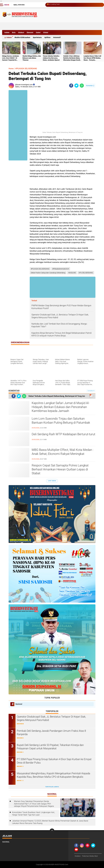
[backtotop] (52, 831)
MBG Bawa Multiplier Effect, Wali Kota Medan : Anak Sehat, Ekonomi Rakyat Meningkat (63, 452)
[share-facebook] (71, 86)
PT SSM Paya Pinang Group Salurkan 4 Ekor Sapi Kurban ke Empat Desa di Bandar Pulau (54, 761)
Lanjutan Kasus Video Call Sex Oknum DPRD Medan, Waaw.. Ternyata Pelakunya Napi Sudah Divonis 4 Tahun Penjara (92, 58)
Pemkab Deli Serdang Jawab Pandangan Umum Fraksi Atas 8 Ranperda (51, 733)
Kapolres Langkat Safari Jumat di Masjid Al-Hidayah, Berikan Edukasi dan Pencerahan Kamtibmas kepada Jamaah (61, 407)
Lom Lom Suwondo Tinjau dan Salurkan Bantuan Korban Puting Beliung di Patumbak (61, 421)
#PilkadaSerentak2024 (61, 269)
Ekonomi (30, 32)
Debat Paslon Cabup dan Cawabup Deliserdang (48, 273)
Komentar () (90, 86)
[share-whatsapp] (82, 86)
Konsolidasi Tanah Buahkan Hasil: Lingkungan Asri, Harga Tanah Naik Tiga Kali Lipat (33, 814)
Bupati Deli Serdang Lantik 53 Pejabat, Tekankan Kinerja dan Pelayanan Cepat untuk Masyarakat (50, 747)
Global (46, 32)
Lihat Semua (52, 481)
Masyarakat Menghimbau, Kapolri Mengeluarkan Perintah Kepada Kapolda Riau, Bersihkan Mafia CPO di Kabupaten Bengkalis (53, 775)
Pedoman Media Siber (90, 856)
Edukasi (21, 32)
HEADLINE (72, 273)
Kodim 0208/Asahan (23, 37)
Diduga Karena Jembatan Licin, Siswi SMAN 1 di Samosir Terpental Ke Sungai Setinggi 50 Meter (11, 58)
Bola (14, 32)
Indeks (7, 32)
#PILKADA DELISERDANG (26, 69)
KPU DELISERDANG (86, 273)
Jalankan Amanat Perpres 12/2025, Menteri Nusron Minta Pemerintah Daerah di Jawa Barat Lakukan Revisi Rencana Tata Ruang (50, 822)
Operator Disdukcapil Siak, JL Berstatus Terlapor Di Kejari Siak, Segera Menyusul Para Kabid (51, 718)
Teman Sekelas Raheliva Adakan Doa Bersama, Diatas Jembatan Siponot (51, 58)
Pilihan (48, 37)
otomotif (57, 37)
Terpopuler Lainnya (52, 787)
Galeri (38, 32)
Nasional (19, 704)
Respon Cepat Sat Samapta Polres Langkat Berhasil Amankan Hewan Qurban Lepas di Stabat (60, 469)
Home (7, 5)
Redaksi (78, 856)
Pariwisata (38, 37)
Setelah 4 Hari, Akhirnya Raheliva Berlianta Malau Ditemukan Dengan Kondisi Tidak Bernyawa (72, 58)
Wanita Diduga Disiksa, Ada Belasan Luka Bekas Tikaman (32, 58)
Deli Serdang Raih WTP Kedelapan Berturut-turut (63, 434)
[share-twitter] (76, 86)
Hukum (9, 37)
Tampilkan (91, 391)
